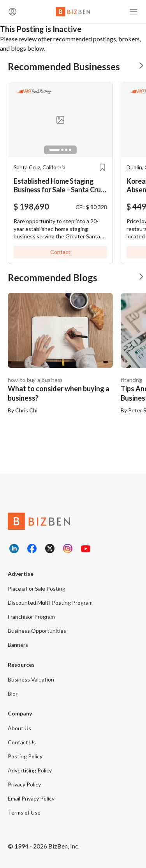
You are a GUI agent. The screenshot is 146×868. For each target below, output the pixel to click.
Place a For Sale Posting (37, 588)
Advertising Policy (30, 770)
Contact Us (22, 742)
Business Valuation (31, 679)
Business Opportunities (37, 631)
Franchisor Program (31, 617)
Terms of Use (24, 812)
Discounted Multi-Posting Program (50, 603)
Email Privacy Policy (31, 798)
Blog (13, 693)
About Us (19, 728)
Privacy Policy (24, 784)
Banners (18, 645)
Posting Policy (25, 756)
